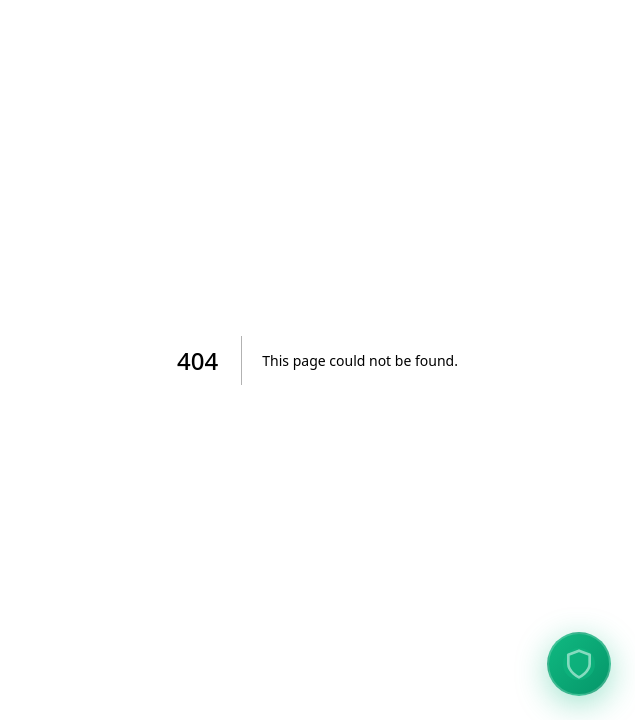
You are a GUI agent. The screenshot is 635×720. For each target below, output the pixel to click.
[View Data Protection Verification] (579, 664)
